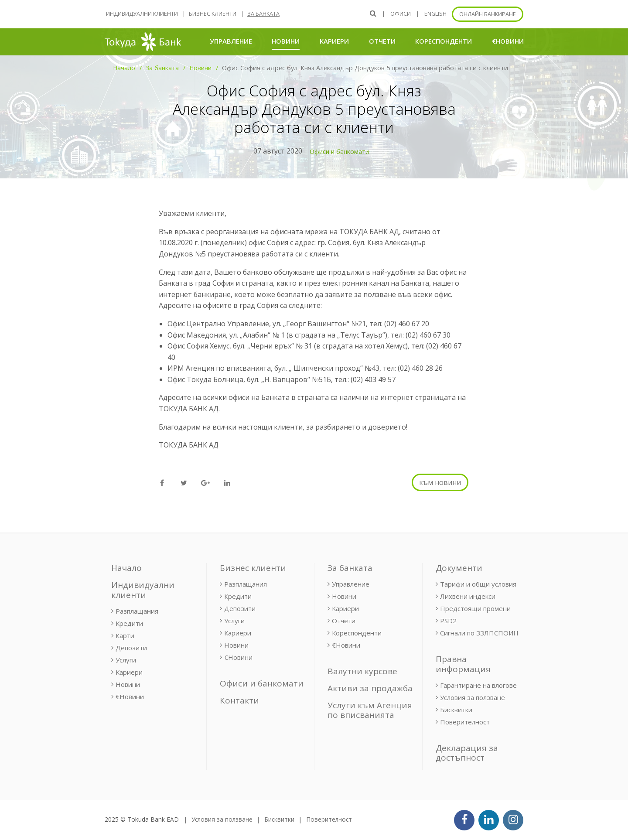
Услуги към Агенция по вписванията (370, 710)
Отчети (382, 41)
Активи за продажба (370, 688)
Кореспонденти (444, 41)
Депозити (131, 648)
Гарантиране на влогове (478, 685)
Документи (459, 568)
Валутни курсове (362, 671)
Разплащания (137, 611)
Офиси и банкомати (339, 152)
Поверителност (465, 722)
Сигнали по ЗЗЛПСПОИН (479, 633)
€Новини (508, 41)
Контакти (239, 700)
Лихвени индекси (468, 596)
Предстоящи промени (475, 608)
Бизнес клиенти (213, 14)
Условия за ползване (473, 697)
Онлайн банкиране (488, 14)
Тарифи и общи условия (478, 584)
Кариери (334, 41)
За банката (263, 14)
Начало (124, 68)
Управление (231, 41)
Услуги (126, 660)
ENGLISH (435, 14)
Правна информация (463, 664)
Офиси (401, 14)
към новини (440, 482)
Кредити (129, 623)
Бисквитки (456, 710)
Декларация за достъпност (467, 753)
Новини (286, 41)
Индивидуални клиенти (142, 14)
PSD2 (448, 621)
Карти (125, 635)
